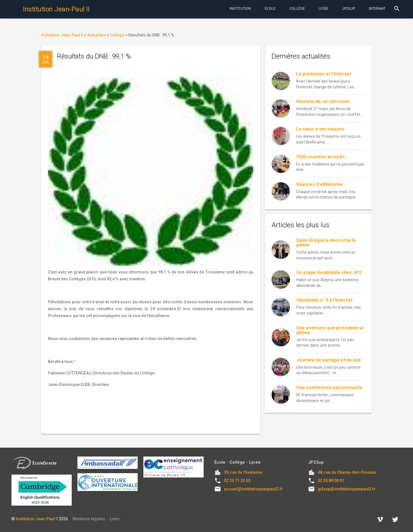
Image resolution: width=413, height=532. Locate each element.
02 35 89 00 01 (331, 481)
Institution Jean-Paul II (37, 519)
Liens (115, 519)
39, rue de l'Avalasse (243, 472)
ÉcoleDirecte (34, 463)
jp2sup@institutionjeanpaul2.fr (347, 489)
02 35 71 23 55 (237, 481)
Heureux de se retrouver (323, 101)
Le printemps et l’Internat (324, 74)
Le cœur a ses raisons (320, 129)
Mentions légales (89, 519)
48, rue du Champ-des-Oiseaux (347, 472)
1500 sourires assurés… (322, 157)
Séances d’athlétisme (320, 184)
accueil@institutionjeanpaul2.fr (253, 489)
